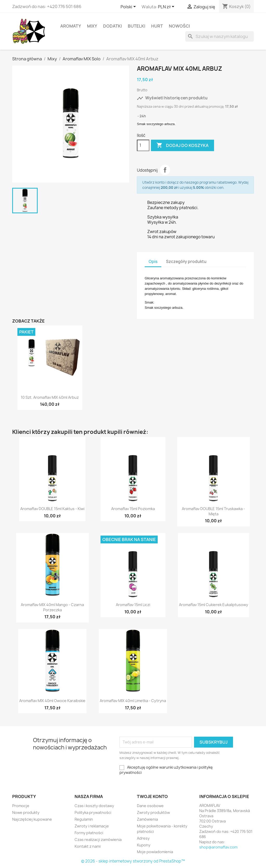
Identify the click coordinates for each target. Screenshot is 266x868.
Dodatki (112, 26)
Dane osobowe (150, 806)
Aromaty (71, 26)
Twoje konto (152, 796)
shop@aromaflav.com (218, 847)
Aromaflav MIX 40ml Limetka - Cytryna (133, 701)
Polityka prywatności (93, 812)
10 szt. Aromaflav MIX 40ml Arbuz (50, 397)
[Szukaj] (220, 36)
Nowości (179, 26)
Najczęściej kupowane (32, 819)
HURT (157, 26)
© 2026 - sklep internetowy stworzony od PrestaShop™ (133, 861)
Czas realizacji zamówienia (98, 840)
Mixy (92, 26)
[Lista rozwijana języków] (129, 7)
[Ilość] (143, 145)
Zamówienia (147, 819)
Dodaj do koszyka (182, 145)
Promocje (21, 806)
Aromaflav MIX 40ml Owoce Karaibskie (52, 701)
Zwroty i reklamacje (92, 826)
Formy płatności (89, 833)
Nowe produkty (26, 812)
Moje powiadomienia (155, 852)
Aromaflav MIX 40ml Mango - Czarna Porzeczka (52, 607)
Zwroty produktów (153, 812)
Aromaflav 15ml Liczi (133, 605)
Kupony (144, 845)
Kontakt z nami (88, 846)
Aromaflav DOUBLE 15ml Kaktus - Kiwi (52, 509)
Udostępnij (165, 170)
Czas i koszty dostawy (94, 806)
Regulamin (84, 819)
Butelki (137, 26)
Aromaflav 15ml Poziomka (133, 509)
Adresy (143, 838)
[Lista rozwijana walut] (167, 7)
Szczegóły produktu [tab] (186, 262)
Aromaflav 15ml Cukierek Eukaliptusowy (214, 605)
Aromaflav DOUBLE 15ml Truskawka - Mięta (213, 511)
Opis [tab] (153, 262)
